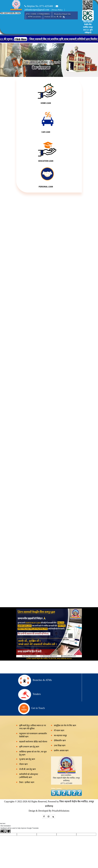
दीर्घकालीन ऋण (60, 741)
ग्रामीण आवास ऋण (61, 751)
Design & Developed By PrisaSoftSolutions (49, 811)
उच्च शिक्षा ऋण (60, 746)
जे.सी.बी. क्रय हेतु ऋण (27, 769)
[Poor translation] (7, 831)
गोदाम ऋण (23, 764)
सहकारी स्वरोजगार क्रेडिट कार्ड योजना (33, 742)
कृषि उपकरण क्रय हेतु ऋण (29, 747)
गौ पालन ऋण (59, 730)
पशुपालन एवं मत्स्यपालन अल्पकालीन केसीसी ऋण (33, 735)
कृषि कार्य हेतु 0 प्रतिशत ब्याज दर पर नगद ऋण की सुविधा (33, 727)
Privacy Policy (57, 10)
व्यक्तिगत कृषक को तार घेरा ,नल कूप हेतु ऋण (33, 753)
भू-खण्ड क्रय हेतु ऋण (27, 759)
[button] (7, 60)
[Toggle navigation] (27, 15)
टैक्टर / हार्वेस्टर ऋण (27, 782)
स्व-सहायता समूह (60, 735)
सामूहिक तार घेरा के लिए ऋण (65, 725)
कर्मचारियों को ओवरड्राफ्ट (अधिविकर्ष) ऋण (29, 776)
